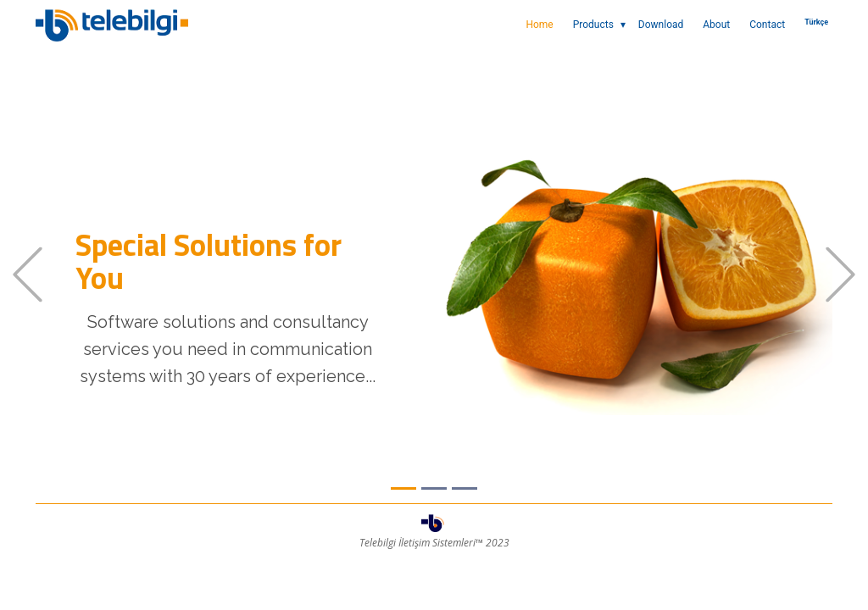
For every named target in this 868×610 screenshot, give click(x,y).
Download (661, 25)
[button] (28, 275)
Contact (767, 25)
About (716, 25)
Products (593, 25)
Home (539, 25)
